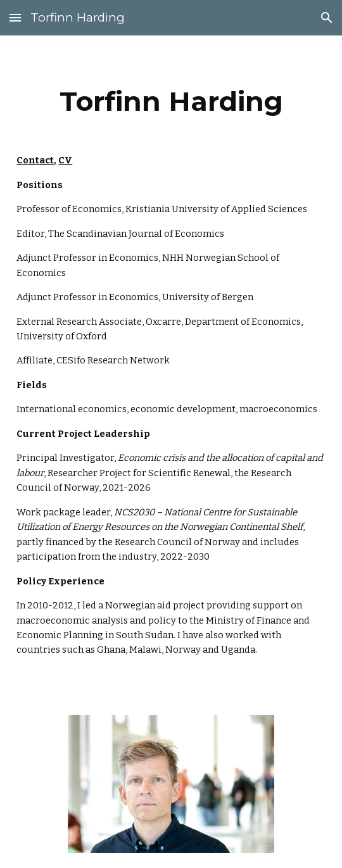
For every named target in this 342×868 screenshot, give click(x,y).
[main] (171, 106)
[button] (15, 17)
